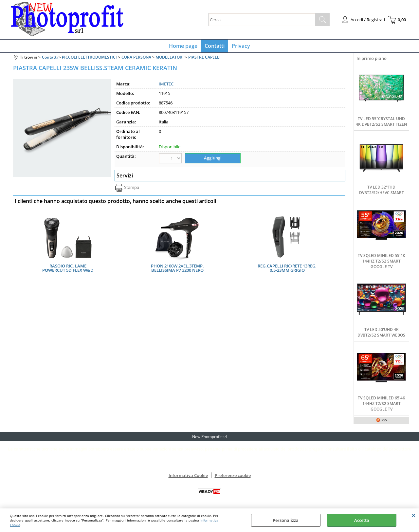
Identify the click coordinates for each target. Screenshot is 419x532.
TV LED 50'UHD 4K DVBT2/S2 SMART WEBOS (381, 334)
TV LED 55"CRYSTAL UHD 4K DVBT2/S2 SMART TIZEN (381, 123)
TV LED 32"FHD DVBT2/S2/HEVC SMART (382, 191)
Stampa (132, 188)
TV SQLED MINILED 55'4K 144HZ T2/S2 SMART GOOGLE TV (382, 262)
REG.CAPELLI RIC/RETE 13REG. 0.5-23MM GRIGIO (287, 269)
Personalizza (286, 520)
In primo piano (372, 60)
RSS (384, 421)
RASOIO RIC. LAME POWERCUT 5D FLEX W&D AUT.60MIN (68, 269)
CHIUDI (414, 515)
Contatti (215, 46)
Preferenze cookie (233, 477)
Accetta (362, 520)
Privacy (240, 46)
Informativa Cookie (188, 477)
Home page (184, 46)
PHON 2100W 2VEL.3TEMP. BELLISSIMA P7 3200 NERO (177, 269)
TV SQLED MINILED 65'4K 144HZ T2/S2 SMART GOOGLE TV (382, 405)
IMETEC (166, 85)
